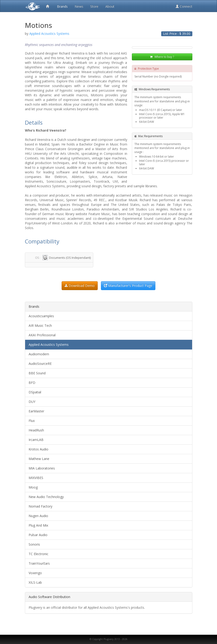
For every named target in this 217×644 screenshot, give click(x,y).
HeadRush (36, 430)
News (79, 6)
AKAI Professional (42, 335)
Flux (32, 421)
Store (94, 6)
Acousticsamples (41, 316)
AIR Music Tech (40, 325)
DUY (32, 402)
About (110, 6)
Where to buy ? (162, 57)
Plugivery (32, 6)
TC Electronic (38, 554)
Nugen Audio (38, 516)
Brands (62, 6)
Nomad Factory (40, 506)
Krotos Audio (38, 449)
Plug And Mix (38, 525)
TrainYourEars (39, 563)
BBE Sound (37, 373)
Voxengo (35, 573)
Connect (184, 6)
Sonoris (34, 544)
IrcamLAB (36, 440)
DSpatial (35, 392)
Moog (33, 487)
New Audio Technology (46, 497)
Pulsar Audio (38, 535)
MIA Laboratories (42, 468)
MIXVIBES (36, 478)
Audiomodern (39, 354)
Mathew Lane (39, 459)
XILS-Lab (35, 582)
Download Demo (80, 286)
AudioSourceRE (40, 364)
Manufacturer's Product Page (128, 286)
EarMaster (36, 411)
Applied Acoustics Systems (49, 345)
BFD (32, 383)
